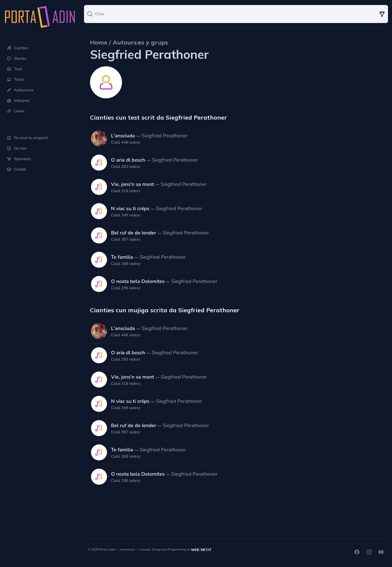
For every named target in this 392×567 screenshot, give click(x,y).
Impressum (127, 549)
